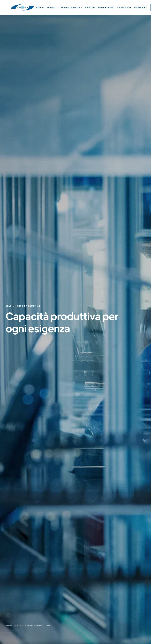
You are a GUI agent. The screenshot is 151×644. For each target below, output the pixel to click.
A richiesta (112, 583)
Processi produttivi (71, 7)
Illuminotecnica (115, 577)
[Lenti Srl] (22, 7)
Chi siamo (39, 7)
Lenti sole (111, 534)
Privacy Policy (118, 628)
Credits (142, 631)
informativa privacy (105, 466)
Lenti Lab (90, 7)
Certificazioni (124, 7)
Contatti (86, 554)
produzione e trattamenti (107, 137)
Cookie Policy (135, 628)
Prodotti (52, 7)
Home (9, 92)
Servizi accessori (106, 7)
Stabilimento (140, 7)
